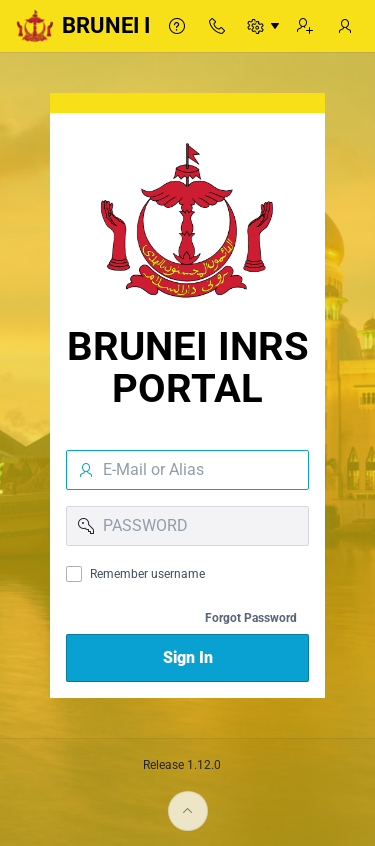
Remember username (147, 574)
